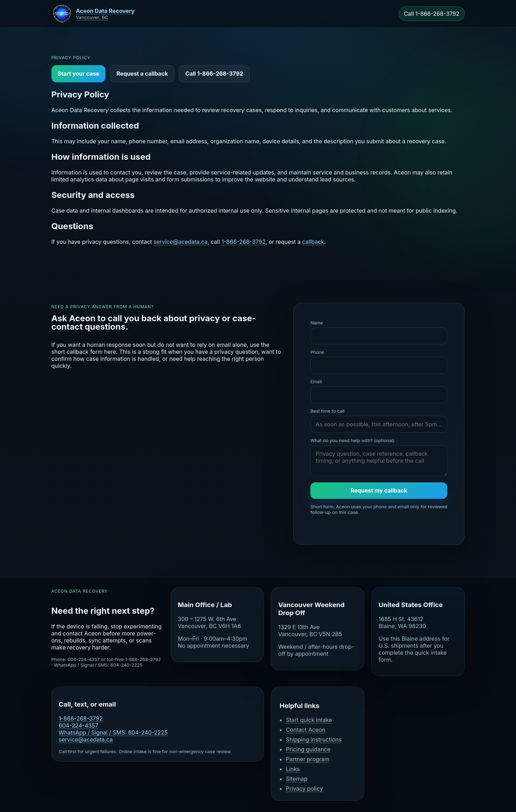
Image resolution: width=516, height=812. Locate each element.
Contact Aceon (305, 730)
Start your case (79, 74)
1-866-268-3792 (243, 242)
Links (293, 769)
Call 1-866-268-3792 (432, 14)
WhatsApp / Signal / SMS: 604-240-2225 (113, 732)
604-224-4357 (79, 725)
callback (313, 242)
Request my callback (379, 490)
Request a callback (142, 74)
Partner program (308, 759)
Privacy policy (304, 789)
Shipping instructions (314, 739)
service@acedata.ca (180, 242)
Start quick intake (309, 720)
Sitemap (297, 779)
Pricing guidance (308, 749)
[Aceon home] (93, 14)
